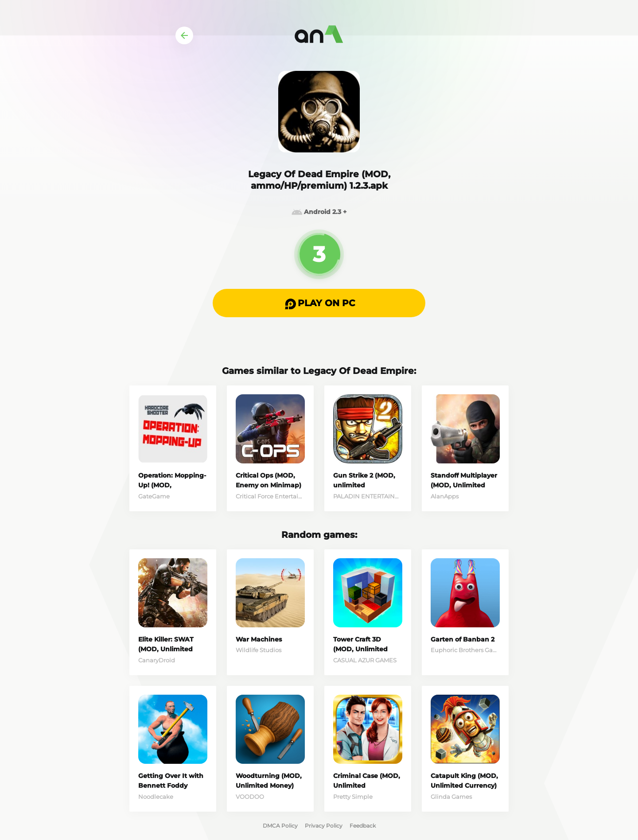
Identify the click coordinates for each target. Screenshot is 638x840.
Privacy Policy (324, 826)
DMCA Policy (280, 826)
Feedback (363, 826)
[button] (319, 303)
